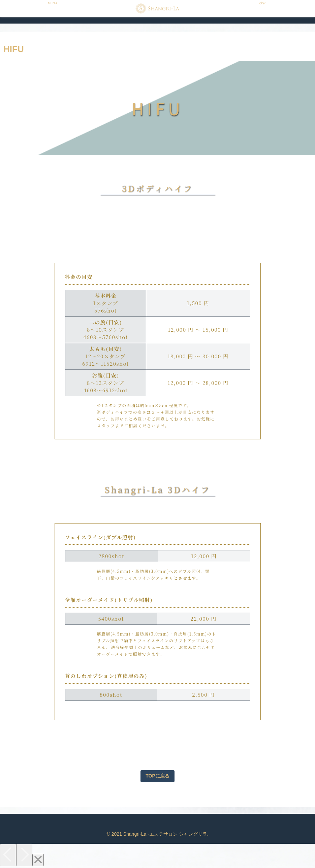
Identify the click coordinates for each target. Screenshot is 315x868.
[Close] (38, 860)
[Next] (24, 855)
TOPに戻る (157, 776)
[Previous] (8, 855)
